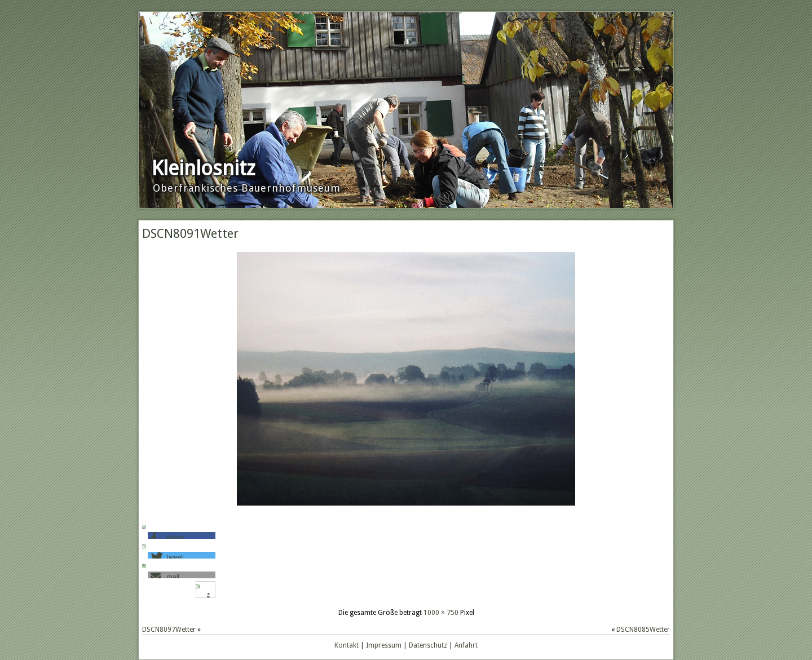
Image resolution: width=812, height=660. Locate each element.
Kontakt (347, 645)
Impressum (384, 645)
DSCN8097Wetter (169, 630)
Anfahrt (466, 645)
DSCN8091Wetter (190, 234)
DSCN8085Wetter (643, 630)
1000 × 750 (441, 613)
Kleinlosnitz (203, 168)
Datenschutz (428, 645)
